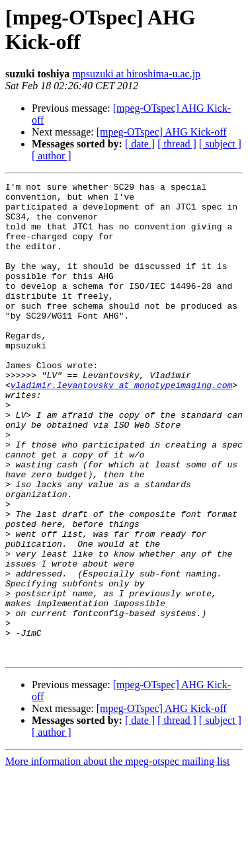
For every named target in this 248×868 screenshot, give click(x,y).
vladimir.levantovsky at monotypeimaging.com (121, 426)
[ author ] (52, 156)
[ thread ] (177, 144)
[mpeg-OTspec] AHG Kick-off (162, 132)
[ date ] (140, 144)
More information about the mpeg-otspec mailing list (117, 856)
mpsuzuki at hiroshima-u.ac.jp (136, 74)
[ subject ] (220, 144)
